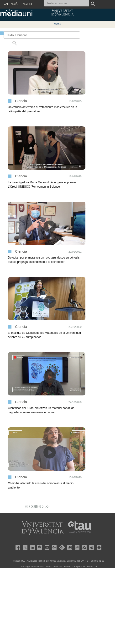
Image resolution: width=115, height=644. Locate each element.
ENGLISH (27, 4)
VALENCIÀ (10, 4)
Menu (57, 24)
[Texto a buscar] (42, 35)
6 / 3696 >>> (37, 507)
